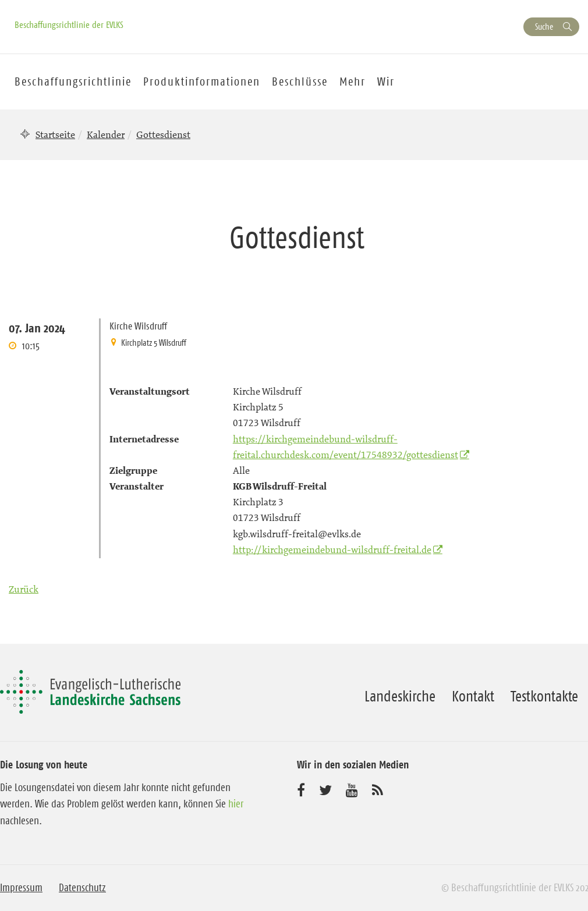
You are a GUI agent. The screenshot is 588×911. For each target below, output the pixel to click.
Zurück (24, 589)
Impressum (21, 888)
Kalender (106, 134)
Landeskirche (400, 696)
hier (236, 804)
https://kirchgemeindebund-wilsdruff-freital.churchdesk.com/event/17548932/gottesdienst (346, 447)
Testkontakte (544, 696)
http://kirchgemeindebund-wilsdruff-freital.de (332, 550)
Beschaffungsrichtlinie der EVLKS (69, 24)
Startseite (55, 134)
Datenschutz (82, 888)
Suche (544, 26)
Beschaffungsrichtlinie (73, 81)
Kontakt (473, 696)
